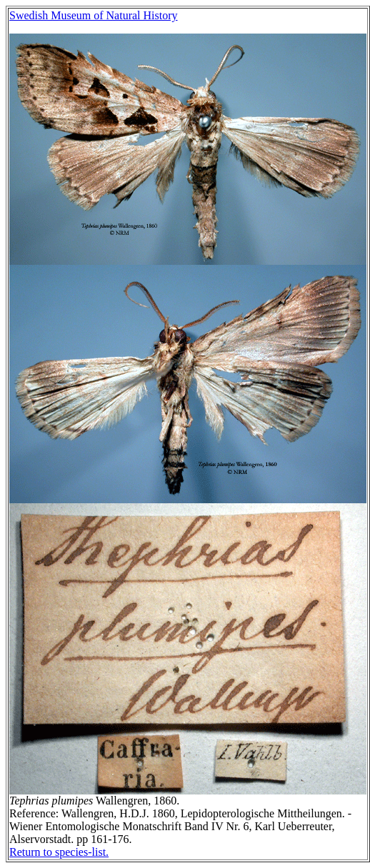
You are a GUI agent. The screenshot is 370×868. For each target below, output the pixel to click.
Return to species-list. (59, 852)
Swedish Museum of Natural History (94, 15)
